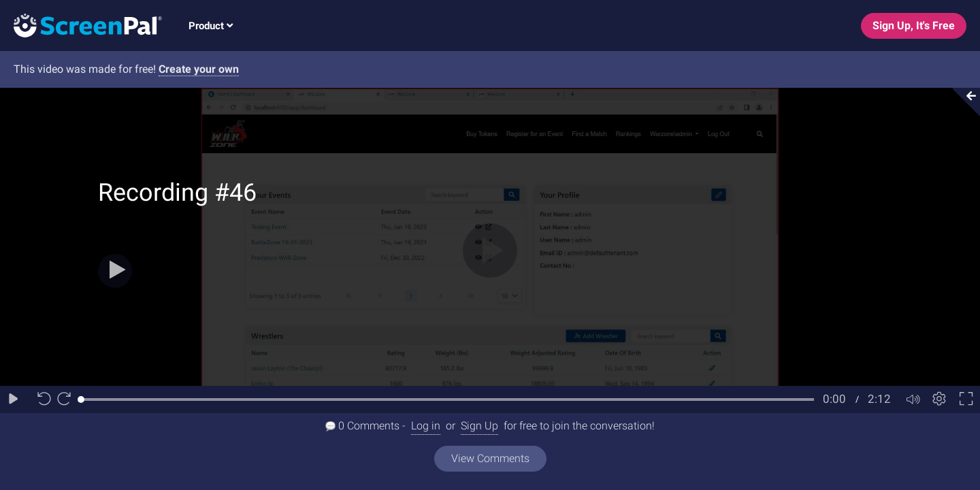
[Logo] (81, 25)
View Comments (490, 458)
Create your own (199, 69)
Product (211, 26)
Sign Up (479, 426)
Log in (426, 426)
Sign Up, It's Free (914, 26)
